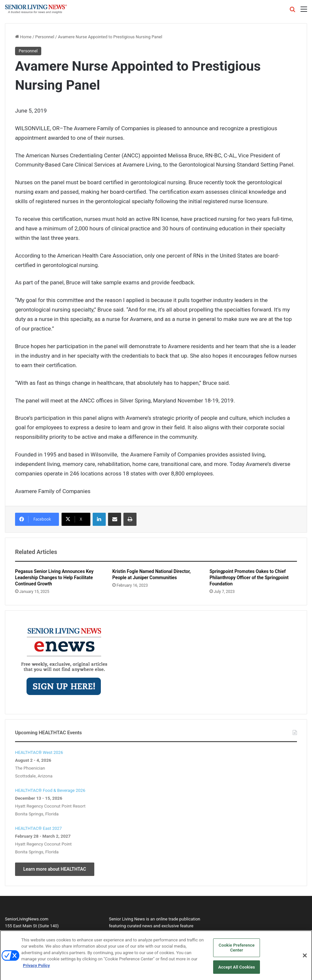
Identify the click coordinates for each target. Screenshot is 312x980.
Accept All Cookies (237, 971)
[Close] (305, 959)
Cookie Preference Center (237, 951)
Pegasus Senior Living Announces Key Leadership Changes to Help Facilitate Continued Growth (54, 578)
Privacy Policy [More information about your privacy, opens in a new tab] (36, 969)
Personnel (45, 37)
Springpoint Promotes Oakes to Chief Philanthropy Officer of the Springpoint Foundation (249, 578)
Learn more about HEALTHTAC (55, 869)
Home (23, 37)
